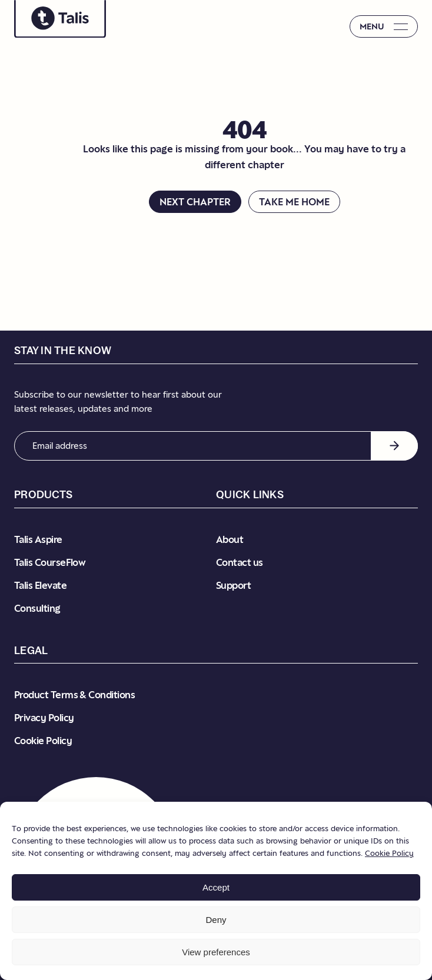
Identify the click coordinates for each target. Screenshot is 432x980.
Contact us (240, 562)
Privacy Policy (44, 718)
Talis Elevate (40, 585)
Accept (216, 887)
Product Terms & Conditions (74, 695)
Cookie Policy (389, 853)
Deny (216, 920)
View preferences (216, 952)
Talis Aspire (38, 539)
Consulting (37, 608)
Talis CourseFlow (50, 562)
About (230, 539)
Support (233, 585)
